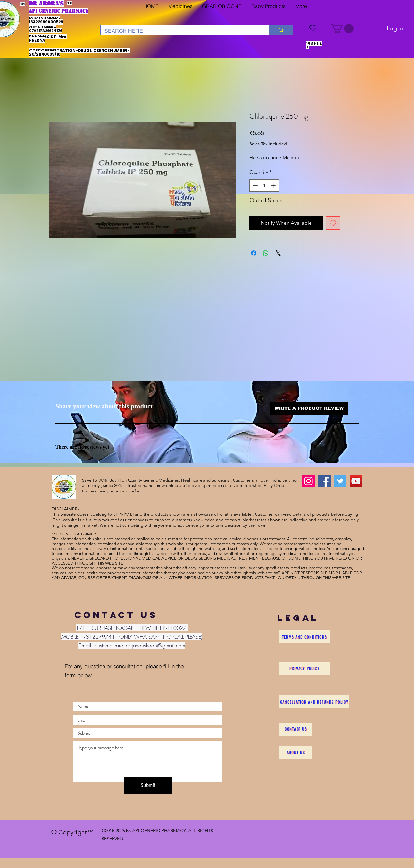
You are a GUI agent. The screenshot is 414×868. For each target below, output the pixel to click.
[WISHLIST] (313, 28)
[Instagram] (308, 481)
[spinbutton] (264, 186)
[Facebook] (324, 481)
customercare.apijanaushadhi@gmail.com (140, 645)
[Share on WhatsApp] (266, 253)
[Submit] (148, 786)
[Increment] (274, 186)
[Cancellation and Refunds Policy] (314, 702)
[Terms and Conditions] (305, 637)
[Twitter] (340, 481)
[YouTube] (356, 481)
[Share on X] (278, 253)
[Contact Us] (296, 729)
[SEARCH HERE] (180, 31)
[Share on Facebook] (254, 253)
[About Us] (296, 752)
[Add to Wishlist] (333, 223)
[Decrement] (255, 186)
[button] (180, 6)
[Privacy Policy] (305, 668)
